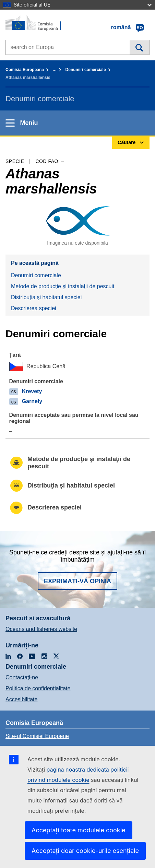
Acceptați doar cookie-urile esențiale (85, 851)
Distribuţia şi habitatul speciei (46, 297)
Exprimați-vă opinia (77, 581)
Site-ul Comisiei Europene (37, 736)
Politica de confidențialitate (38, 688)
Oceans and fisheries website (41, 629)
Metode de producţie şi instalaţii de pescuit (63, 286)
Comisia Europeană (25, 70)
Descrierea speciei (34, 308)
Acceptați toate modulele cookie (79, 830)
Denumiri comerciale (86, 70)
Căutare (139, 47)
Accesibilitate (21, 699)
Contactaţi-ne (22, 677)
